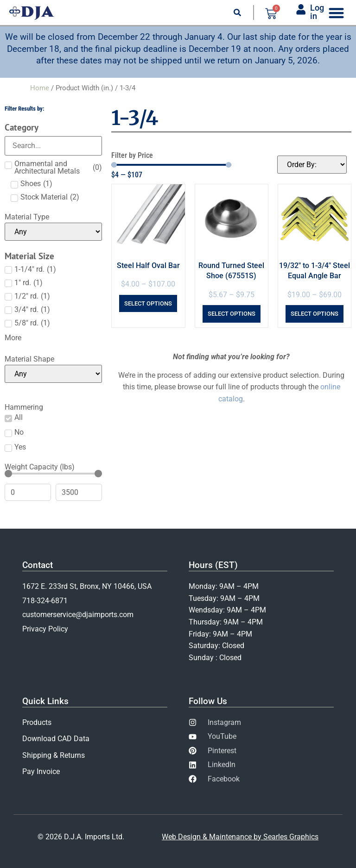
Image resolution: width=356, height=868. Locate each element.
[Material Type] (53, 232)
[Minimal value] (53, 474)
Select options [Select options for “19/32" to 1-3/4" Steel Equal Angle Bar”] (315, 314)
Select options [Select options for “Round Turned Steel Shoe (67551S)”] (232, 314)
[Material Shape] (53, 374)
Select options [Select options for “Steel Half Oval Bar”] (148, 303)
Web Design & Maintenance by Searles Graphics (240, 837)
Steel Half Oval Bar (148, 265)
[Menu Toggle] (336, 13)
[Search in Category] (53, 146)
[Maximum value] (79, 492)
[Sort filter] (312, 165)
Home (40, 88)
